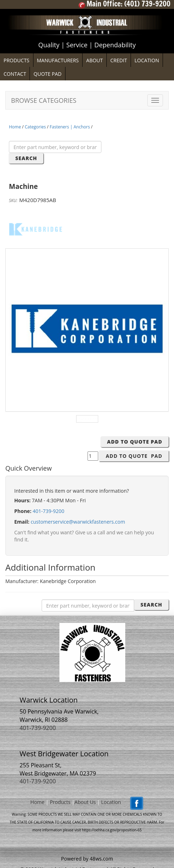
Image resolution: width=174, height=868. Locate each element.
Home (15, 127)
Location (111, 802)
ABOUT (94, 60)
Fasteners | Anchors (70, 127)
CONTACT (15, 74)
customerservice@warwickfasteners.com (78, 522)
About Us (85, 802)
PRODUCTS (17, 60)
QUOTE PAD (48, 74)
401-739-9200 (49, 511)
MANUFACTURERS (58, 60)
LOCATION (147, 60)
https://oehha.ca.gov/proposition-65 (112, 830)
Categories (35, 127)
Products (60, 802)
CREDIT (119, 60)
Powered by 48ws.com (87, 859)
